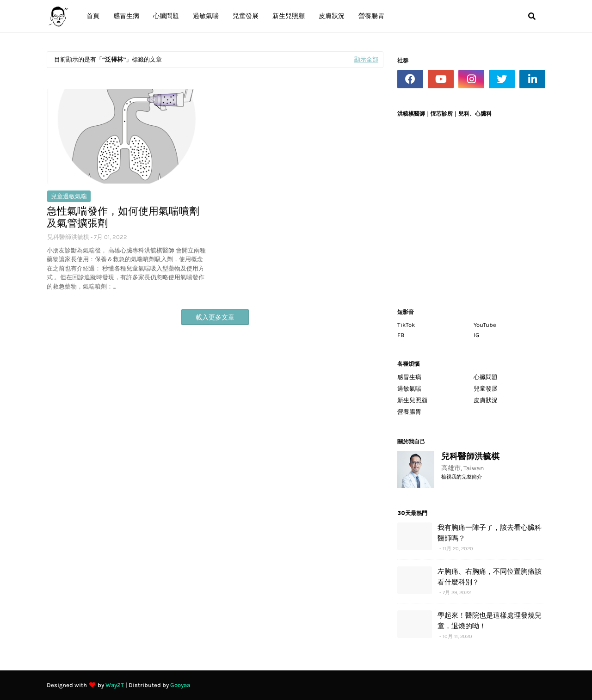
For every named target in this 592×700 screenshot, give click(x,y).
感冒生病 (409, 377)
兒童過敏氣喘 (69, 196)
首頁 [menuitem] (93, 16)
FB (401, 335)
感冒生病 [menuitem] (126, 16)
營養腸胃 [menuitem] (371, 16)
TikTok (406, 325)
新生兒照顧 (412, 400)
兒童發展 (486, 389)
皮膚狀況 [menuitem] (332, 16)
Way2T (115, 685)
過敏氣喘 (409, 389)
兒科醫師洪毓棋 (68, 237)
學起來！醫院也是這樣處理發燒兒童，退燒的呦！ (490, 620)
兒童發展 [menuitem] (246, 16)
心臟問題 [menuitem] (166, 16)
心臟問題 (486, 377)
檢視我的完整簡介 (462, 477)
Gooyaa (180, 685)
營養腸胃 (409, 412)
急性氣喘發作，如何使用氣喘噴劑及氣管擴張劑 (123, 218)
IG (476, 335)
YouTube (485, 325)
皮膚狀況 (486, 400)
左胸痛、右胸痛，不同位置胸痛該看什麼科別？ (490, 577)
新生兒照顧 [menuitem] (289, 16)
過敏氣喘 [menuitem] (206, 16)
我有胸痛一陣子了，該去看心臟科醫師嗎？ (490, 533)
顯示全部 (366, 59)
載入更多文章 (215, 317)
